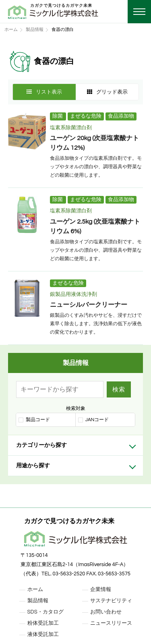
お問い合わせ (106, 612)
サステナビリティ (111, 601)
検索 (119, 389)
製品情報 (35, 30)
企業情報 (101, 589)
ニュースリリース (111, 623)
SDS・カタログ (46, 612)
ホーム (11, 30)
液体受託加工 (43, 634)
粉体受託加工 (43, 623)
